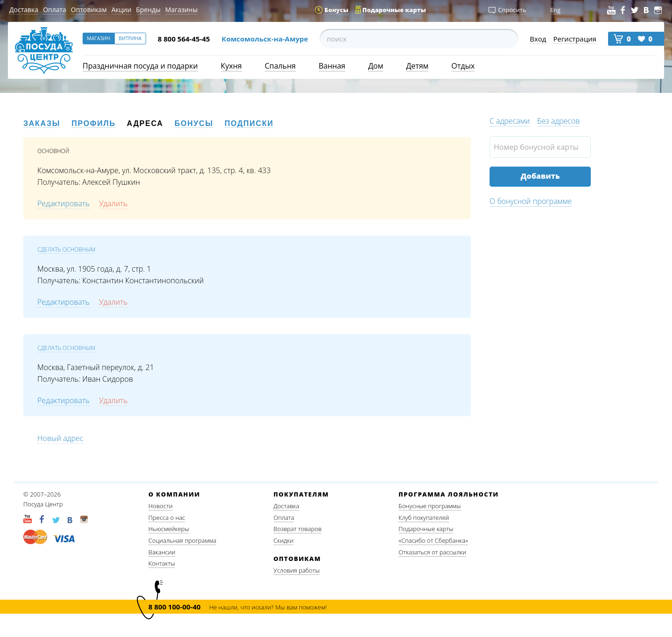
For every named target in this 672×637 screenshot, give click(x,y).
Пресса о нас (167, 518)
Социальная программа (182, 540)
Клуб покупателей (424, 518)
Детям (417, 66)
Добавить (540, 176)
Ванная (332, 66)
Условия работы (297, 570)
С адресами (510, 121)
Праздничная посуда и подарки (140, 66)
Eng (555, 10)
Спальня (280, 66)
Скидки (283, 540)
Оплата (55, 10)
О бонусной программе (531, 201)
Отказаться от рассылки (432, 552)
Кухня (231, 66)
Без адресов (558, 121)
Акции (122, 10)
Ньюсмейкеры (169, 529)
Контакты (162, 563)
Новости (161, 506)
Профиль (94, 123)
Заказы (42, 123)
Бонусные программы (430, 506)
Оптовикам (89, 10)
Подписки (249, 123)
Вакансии (162, 552)
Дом (376, 66)
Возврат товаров (297, 529)
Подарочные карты (426, 529)
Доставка (24, 10)
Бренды (148, 10)
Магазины (181, 10)
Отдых (463, 66)
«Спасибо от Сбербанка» (433, 540)
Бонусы (194, 123)
